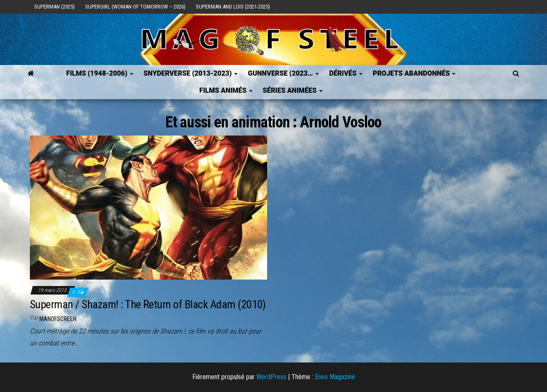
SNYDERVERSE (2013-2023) (191, 73)
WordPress (271, 377)
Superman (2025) (54, 7)
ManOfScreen (58, 319)
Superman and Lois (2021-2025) (233, 7)
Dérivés (346, 73)
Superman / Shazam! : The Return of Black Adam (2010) (148, 304)
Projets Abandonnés (414, 73)
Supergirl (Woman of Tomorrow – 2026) (135, 7)
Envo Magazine (335, 377)
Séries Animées (293, 90)
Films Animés (226, 90)
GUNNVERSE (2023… (283, 73)
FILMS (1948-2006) (100, 73)
